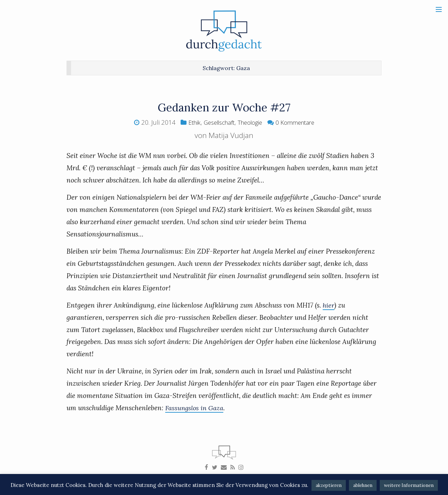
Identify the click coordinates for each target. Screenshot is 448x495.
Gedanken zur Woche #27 (224, 107)
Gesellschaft (216, 122)
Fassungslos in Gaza (195, 408)
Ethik (188, 122)
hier (329, 305)
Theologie (251, 122)
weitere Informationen (409, 485)
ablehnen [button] (363, 485)
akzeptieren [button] (329, 485)
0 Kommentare (299, 122)
